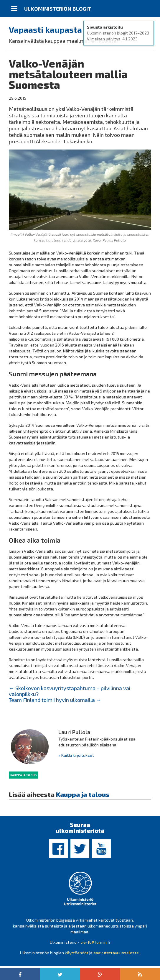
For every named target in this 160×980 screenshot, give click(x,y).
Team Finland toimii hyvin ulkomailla (55, 700)
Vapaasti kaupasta (45, 29)
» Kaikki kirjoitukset (76, 755)
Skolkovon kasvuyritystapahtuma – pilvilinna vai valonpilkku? (70, 691)
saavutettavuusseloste (116, 953)
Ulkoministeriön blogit (58, 9)
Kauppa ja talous (24, 775)
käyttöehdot (77, 953)
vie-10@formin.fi (95, 942)
